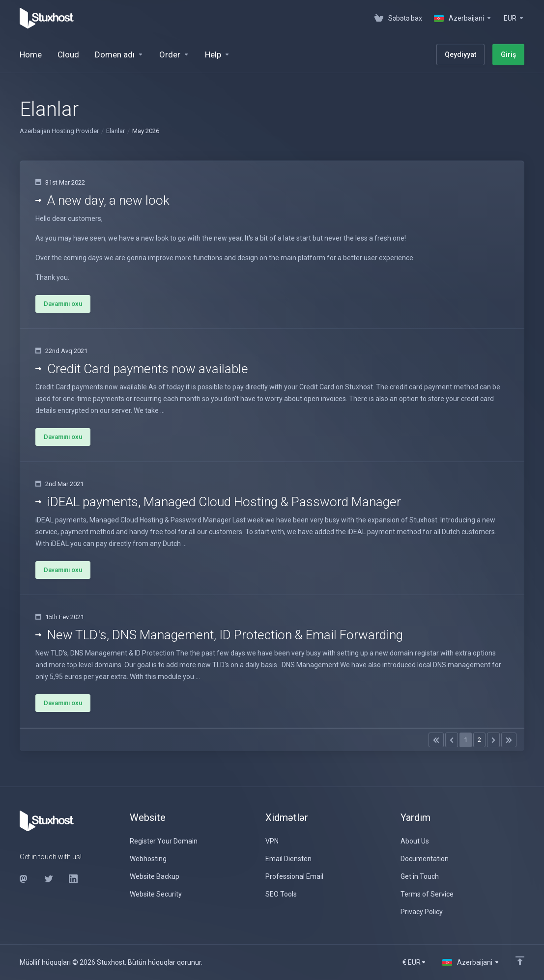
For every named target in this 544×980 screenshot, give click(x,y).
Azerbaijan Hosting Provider (59, 131)
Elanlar (115, 131)
